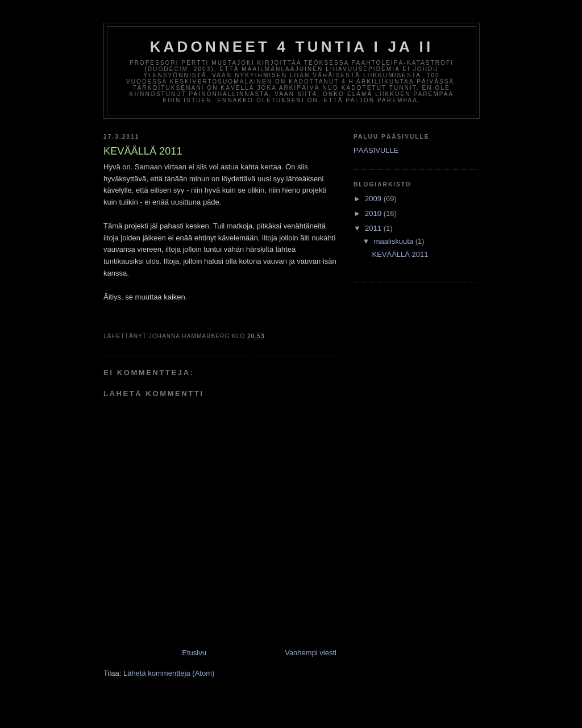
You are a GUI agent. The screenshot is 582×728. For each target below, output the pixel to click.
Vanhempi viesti (311, 653)
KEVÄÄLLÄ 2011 (400, 254)
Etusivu (194, 653)
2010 (374, 213)
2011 (374, 228)
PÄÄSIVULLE (376, 150)
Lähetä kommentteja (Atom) (169, 673)
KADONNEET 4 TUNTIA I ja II (292, 47)
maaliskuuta (395, 241)
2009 (374, 199)
